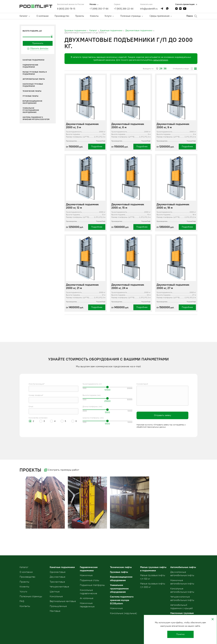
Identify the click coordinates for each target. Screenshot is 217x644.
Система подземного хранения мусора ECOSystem (36, 118)
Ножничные (86, 575)
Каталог (24, 16)
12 (157, 69)
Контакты (25, 606)
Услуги (108, 16)
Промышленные (58, 606)
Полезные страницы (130, 16)
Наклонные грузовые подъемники (33, 85)
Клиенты (94, 16)
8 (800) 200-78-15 (66, 9)
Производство (62, 16)
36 (165, 69)
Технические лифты (32, 91)
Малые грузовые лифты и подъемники (35, 73)
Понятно (180, 634)
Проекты (80, 16)
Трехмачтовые (57, 582)
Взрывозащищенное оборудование (32, 102)
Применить (38, 43)
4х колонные (87, 598)
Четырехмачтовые (59, 587)
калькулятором (161, 60)
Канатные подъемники (33, 60)
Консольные (56, 596)
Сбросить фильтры (39, 48)
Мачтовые (55, 611)
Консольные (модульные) (123, 613)
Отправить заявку (163, 415)
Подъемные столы (90, 580)
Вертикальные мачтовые (63, 601)
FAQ (22, 601)
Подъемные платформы (92, 585)
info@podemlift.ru (149, 9)
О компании (42, 16)
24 (161, 69)
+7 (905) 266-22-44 (124, 9)
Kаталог (24, 567)
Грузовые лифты (31, 96)
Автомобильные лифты (34, 79)
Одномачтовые (58, 572)
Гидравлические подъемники (30, 66)
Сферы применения (159, 16)
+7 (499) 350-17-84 (99, 9)
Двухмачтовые (57, 577)
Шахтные (55, 592)
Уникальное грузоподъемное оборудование (31, 110)
